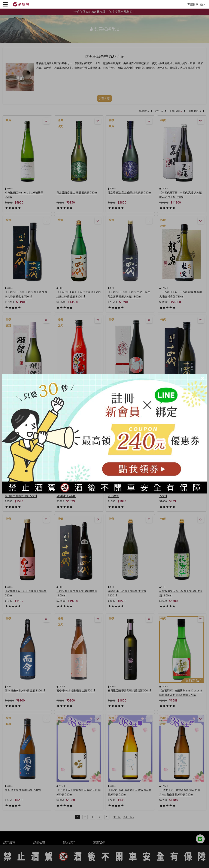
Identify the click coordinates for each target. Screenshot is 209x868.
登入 (201, 4)
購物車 (191, 4)
